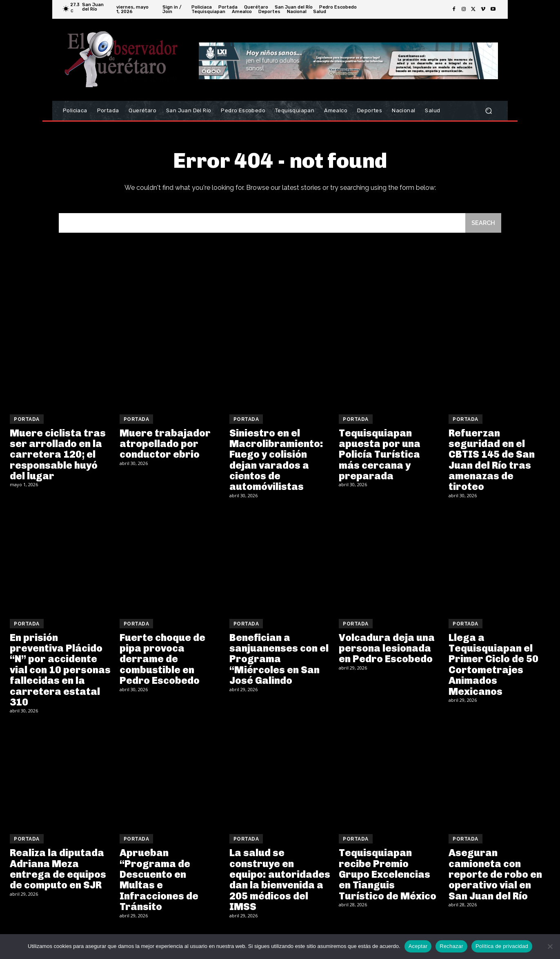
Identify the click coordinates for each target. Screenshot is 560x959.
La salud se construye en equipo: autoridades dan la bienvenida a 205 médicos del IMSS (280, 881)
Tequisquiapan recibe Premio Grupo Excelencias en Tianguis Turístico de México (388, 876)
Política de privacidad (502, 946)
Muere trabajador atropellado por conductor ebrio (165, 445)
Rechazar (451, 946)
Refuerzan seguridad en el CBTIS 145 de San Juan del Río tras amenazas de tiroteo (492, 461)
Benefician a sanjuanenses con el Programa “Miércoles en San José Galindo (279, 660)
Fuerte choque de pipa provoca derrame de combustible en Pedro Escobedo (162, 660)
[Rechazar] (550, 946)
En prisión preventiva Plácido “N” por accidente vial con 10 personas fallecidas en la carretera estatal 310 (60, 671)
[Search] (483, 224)
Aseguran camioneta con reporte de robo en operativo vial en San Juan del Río (495, 876)
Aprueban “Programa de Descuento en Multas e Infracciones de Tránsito (159, 881)
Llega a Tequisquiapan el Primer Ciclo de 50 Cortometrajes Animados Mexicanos (493, 666)
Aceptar (418, 946)
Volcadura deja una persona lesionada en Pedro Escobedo (387, 650)
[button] (488, 111)
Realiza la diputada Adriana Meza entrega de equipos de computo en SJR (58, 870)
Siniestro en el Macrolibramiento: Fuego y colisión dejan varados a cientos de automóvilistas (276, 461)
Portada (27, 421)
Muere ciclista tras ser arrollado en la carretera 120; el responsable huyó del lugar (58, 456)
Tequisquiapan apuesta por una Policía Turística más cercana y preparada (380, 456)
